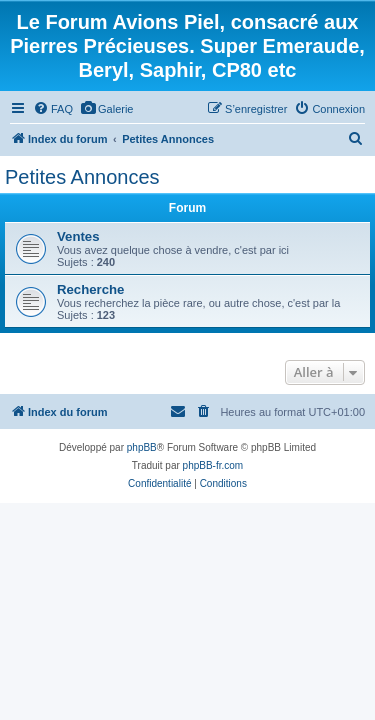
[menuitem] (53, 109)
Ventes (78, 236)
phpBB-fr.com (213, 465)
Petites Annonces (82, 177)
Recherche (90, 289)
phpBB (142, 447)
